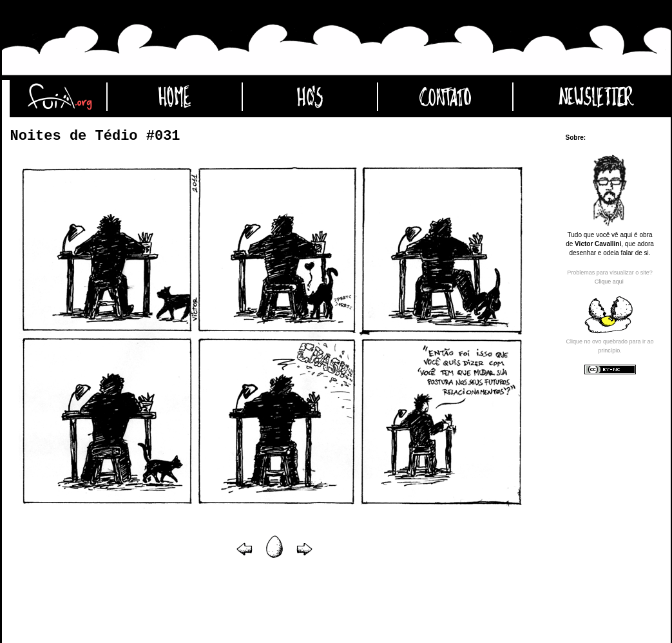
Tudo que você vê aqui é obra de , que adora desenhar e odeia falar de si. (610, 244)
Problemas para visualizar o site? (610, 273)
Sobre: (576, 138)
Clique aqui (609, 282)
